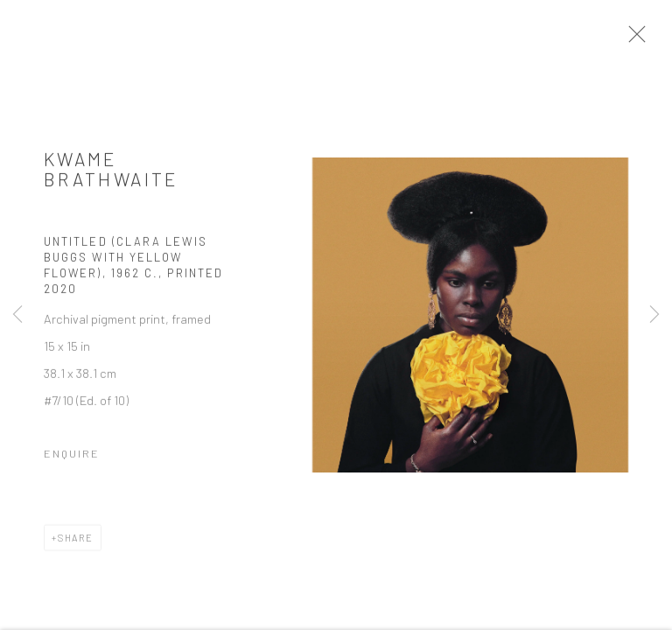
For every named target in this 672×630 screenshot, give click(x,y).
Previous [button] (17, 315)
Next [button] (654, 315)
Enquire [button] (72, 457)
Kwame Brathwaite (111, 173)
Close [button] (637, 39)
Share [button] (76, 541)
